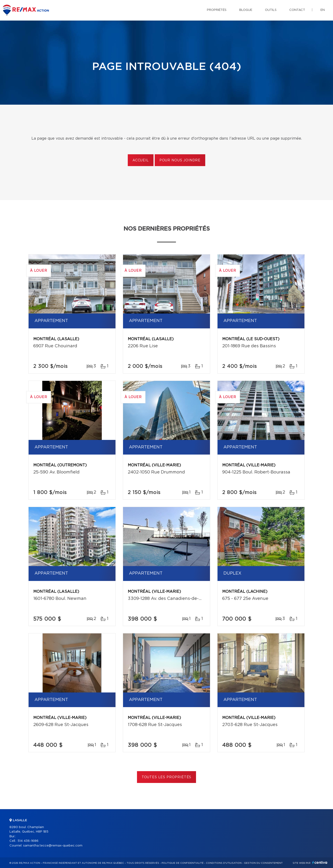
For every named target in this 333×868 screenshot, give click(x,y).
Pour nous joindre (180, 160)
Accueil (141, 160)
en (323, 10)
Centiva (320, 862)
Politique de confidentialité (183, 863)
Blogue (246, 10)
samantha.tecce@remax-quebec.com (53, 846)
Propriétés (217, 10)
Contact (297, 10)
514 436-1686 (28, 841)
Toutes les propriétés (167, 777)
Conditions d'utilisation (224, 863)
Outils (271, 10)
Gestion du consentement (263, 863)
